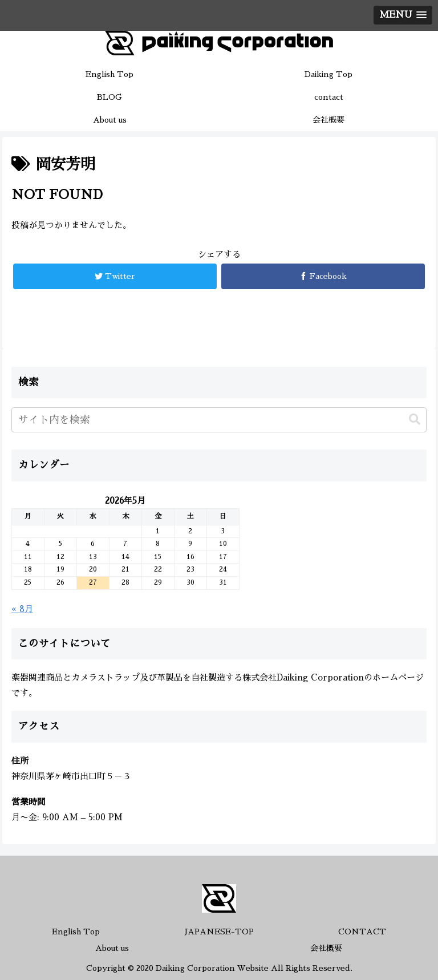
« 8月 (22, 609)
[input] (219, 420)
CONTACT (362, 932)
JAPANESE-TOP (219, 932)
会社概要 (326, 948)
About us (112, 948)
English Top (76, 932)
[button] (415, 420)
